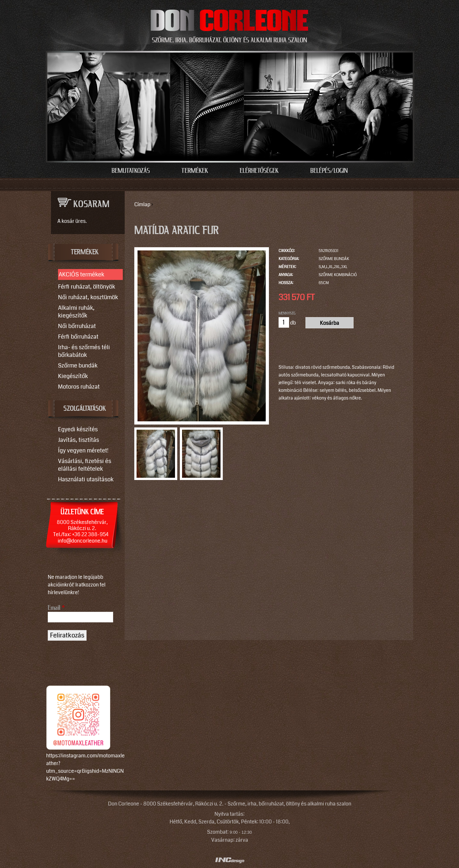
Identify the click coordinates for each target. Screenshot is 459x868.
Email (56, 608)
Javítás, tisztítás (79, 440)
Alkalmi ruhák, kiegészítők (76, 312)
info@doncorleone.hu (83, 541)
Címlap (142, 204)
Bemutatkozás (131, 171)
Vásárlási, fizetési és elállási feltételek (85, 465)
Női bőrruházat (77, 326)
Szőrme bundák (334, 259)
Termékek (195, 171)
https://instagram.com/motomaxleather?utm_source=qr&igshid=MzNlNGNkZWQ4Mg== (85, 767)
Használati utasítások (86, 479)
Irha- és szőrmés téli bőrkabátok (84, 351)
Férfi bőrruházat (78, 337)
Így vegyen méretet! (83, 451)
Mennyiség (287, 313)
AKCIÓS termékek (81, 274)
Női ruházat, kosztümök (88, 297)
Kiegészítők (73, 376)
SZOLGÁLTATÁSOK (85, 409)
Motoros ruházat (79, 387)
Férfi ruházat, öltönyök (87, 287)
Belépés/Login (329, 171)
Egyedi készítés (78, 429)
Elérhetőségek (259, 171)
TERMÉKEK (85, 252)
